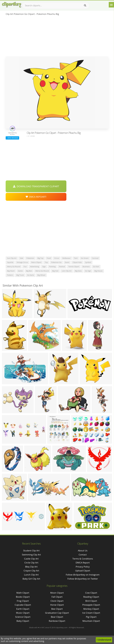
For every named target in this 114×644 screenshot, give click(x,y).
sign (44, 267)
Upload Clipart (83, 571)
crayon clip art (31, 571)
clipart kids (77, 262)
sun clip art (12, 258)
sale (21, 258)
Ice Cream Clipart (91, 613)
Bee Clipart (57, 609)
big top (40, 258)
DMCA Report (83, 563)
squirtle (10, 262)
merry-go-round (42, 271)
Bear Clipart (57, 617)
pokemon (30, 258)
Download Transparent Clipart (36, 186)
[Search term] (56, 6)
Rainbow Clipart (57, 621)
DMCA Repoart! (36, 197)
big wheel (41, 275)
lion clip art (67, 271)
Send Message (12, 138)
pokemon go (56, 262)
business (86, 267)
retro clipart (36, 262)
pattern (10, 275)
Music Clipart (23, 613)
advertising (35, 267)
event (67, 262)
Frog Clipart (23, 601)
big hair (55, 271)
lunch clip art (31, 575)
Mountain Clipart (91, 621)
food (49, 258)
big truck (20, 275)
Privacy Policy (83, 567)
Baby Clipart (23, 621)
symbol (88, 262)
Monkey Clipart (91, 609)
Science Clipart (23, 617)
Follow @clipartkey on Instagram (83, 575)
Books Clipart (23, 597)
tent (76, 258)
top (46, 262)
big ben (29, 271)
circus (57, 258)
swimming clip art (31, 555)
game (20, 271)
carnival (95, 258)
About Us (83, 551)
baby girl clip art (31, 579)
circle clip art (31, 563)
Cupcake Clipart (23, 605)
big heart (11, 271)
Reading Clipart (91, 597)
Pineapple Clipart (91, 605)
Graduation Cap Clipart (57, 613)
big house (98, 271)
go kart (96, 267)
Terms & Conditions (83, 559)
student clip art (31, 551)
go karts (31, 275)
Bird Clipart (91, 601)
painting (52, 267)
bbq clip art (31, 567)
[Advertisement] (57, 37)
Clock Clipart (57, 601)
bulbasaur (67, 258)
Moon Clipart (57, 593)
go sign (88, 271)
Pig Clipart (91, 617)
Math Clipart (23, 593)
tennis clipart (74, 267)
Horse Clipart (57, 605)
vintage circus (22, 262)
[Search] (85, 6)
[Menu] (111, 5)
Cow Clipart (91, 593)
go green (85, 258)
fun (25, 267)
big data (78, 271)
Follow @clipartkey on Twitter (83, 579)
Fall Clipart (57, 597)
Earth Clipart (23, 609)
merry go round (14, 267)
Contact (83, 555)
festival (62, 267)
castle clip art (31, 559)
